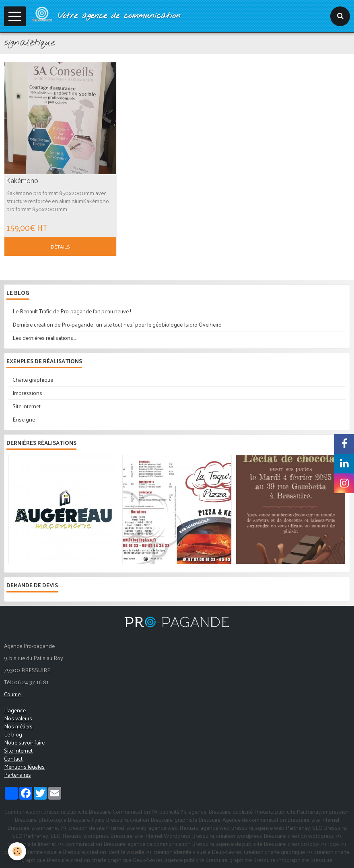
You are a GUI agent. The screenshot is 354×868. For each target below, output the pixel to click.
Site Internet (18, 750)
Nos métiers (18, 726)
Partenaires (17, 774)
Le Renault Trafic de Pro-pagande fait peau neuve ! (72, 311)
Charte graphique (33, 379)
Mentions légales (24, 766)
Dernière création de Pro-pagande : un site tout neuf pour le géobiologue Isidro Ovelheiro (117, 324)
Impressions (27, 393)
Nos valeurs (18, 718)
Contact (13, 758)
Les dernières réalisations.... (44, 338)
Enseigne (24, 419)
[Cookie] (17, 851)
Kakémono (22, 181)
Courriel (13, 694)
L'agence (15, 710)
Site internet (27, 406)
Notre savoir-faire (24, 742)
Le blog (13, 734)
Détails (60, 246)
